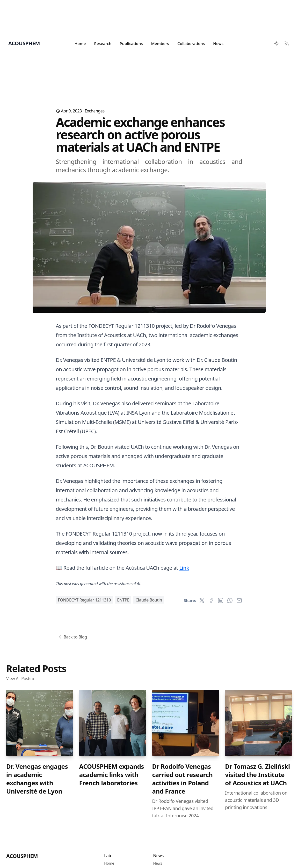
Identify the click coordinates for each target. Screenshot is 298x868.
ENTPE (123, 600)
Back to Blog (72, 637)
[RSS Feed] (287, 43)
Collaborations (191, 43)
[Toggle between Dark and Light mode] (276, 43)
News (218, 43)
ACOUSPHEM (22, 856)
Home (80, 43)
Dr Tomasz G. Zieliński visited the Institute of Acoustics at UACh (257, 775)
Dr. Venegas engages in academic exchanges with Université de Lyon (37, 779)
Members (160, 43)
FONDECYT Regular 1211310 (85, 600)
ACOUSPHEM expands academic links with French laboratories (112, 775)
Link (184, 568)
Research (103, 43)
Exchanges (95, 111)
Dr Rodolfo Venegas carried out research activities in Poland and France (183, 779)
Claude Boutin (149, 600)
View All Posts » (20, 679)
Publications (131, 43)
